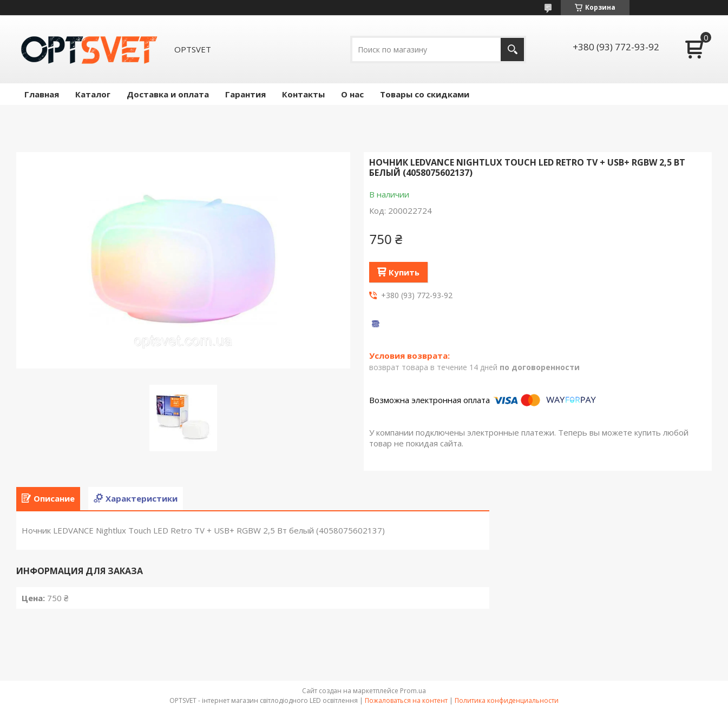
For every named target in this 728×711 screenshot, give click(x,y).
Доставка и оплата (168, 94)
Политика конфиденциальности (507, 700)
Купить (404, 272)
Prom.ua (413, 691)
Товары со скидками (425, 94)
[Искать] (512, 50)
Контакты (303, 94)
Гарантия (245, 94)
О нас (352, 94)
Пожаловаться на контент (406, 700)
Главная (42, 94)
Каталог (93, 94)
